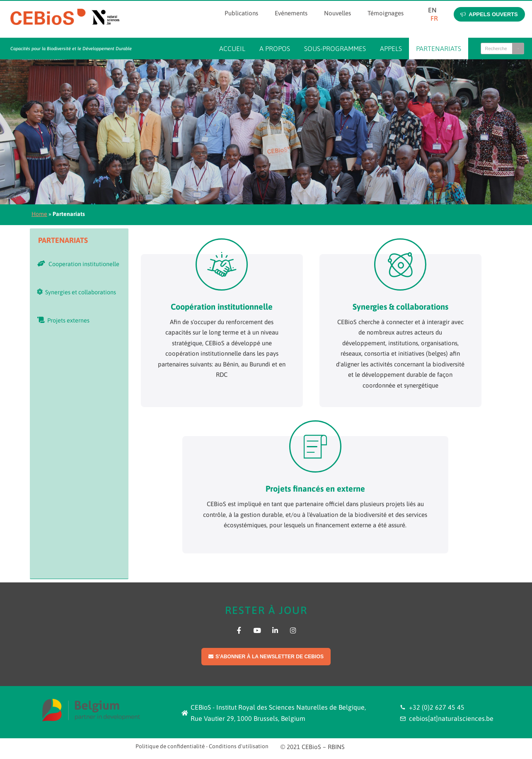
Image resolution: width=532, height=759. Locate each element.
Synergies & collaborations (400, 307)
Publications (241, 13)
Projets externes (63, 320)
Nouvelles (337, 13)
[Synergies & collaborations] (400, 264)
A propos (275, 48)
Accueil (232, 48)
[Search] (518, 48)
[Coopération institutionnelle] (222, 264)
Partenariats (439, 48)
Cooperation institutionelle (78, 264)
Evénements (291, 13)
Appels (391, 48)
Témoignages (386, 13)
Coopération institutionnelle (222, 307)
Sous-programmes (335, 48)
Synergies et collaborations (77, 292)
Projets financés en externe (315, 489)
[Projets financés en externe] (315, 446)
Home (39, 214)
